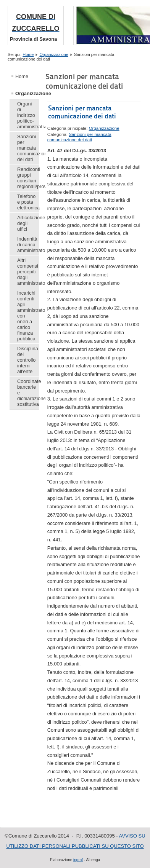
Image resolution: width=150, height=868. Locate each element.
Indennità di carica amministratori (28, 245)
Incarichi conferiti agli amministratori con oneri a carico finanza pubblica (28, 316)
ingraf (78, 860)
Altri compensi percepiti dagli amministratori (28, 272)
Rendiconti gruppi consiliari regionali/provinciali (28, 178)
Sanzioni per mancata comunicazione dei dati (28, 148)
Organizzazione (54, 54)
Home (28, 54)
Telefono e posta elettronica (28, 202)
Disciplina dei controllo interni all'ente (28, 360)
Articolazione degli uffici (28, 223)
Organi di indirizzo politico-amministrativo (28, 115)
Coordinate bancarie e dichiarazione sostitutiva (28, 393)
